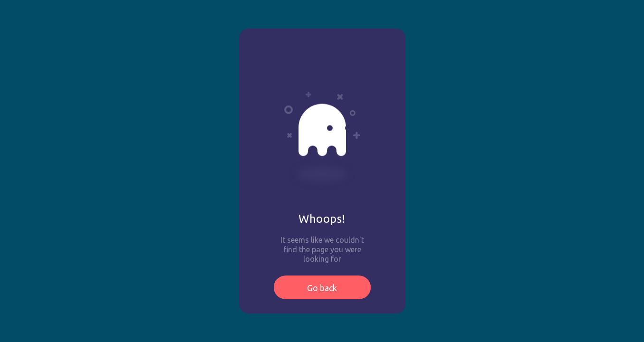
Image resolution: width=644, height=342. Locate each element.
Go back (322, 288)
